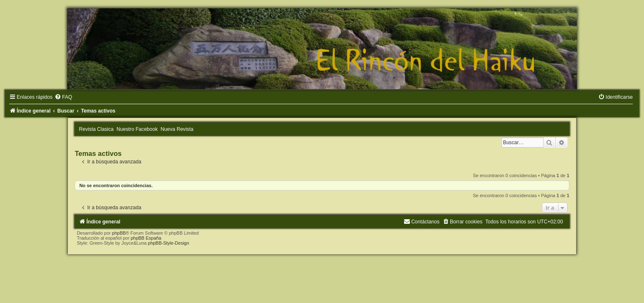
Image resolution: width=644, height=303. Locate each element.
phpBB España (146, 238)
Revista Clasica (96, 129)
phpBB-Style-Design (168, 243)
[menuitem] (63, 97)
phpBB (119, 233)
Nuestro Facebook (137, 129)
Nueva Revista (177, 129)
